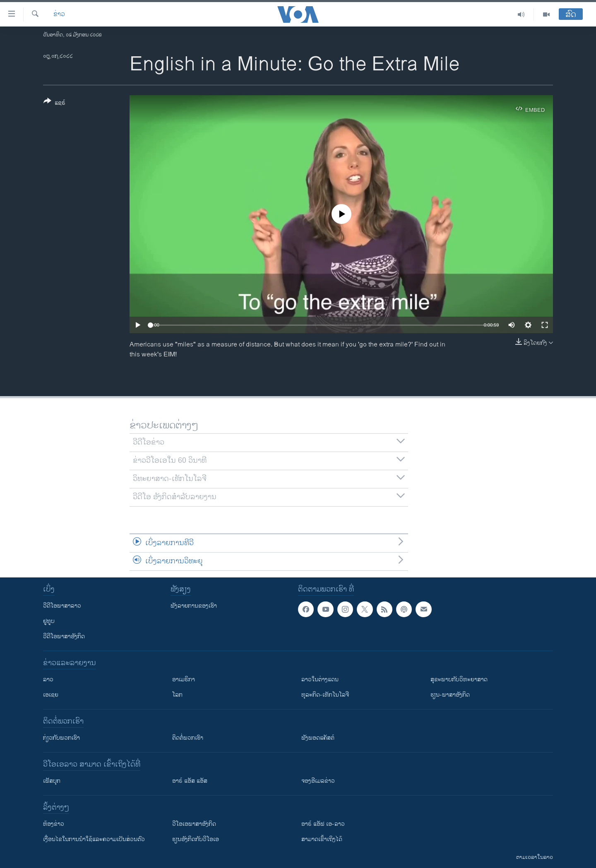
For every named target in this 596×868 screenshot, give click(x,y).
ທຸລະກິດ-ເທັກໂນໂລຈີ (325, 695)
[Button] (54, 103)
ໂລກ (177, 695)
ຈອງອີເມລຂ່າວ (318, 781)
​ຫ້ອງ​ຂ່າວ (54, 824)
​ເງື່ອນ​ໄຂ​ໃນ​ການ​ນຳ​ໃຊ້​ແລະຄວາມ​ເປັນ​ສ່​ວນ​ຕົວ (94, 839)
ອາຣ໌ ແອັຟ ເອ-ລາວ (323, 824)
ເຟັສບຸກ (52, 781)
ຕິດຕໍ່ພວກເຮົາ (188, 738)
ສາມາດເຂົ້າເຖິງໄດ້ (322, 839)
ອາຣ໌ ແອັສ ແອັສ (190, 781)
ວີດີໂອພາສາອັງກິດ (64, 636)
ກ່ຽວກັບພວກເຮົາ (61, 738)
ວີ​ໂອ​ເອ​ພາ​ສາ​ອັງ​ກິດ (194, 824)
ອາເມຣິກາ (184, 679)
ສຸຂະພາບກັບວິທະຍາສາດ (459, 679)
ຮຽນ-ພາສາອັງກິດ (450, 695)
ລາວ (48, 679)
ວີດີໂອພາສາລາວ (62, 606)
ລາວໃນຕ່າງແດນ (320, 679)
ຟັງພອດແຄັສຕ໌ (318, 738)
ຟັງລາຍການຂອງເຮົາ (194, 606)
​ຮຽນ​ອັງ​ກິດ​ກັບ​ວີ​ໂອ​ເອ (196, 839)
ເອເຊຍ (51, 695)
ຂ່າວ (59, 14)
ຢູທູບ (49, 621)
